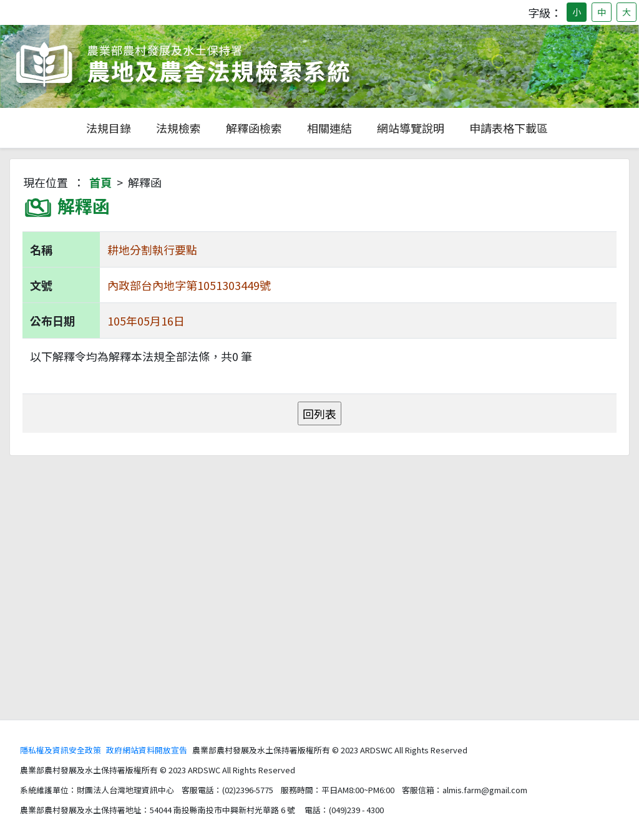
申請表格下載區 (509, 128)
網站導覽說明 (411, 128)
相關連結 (329, 128)
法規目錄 (109, 128)
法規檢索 (178, 128)
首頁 (100, 182)
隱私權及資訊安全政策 (61, 750)
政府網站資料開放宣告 (147, 750)
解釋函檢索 (254, 128)
